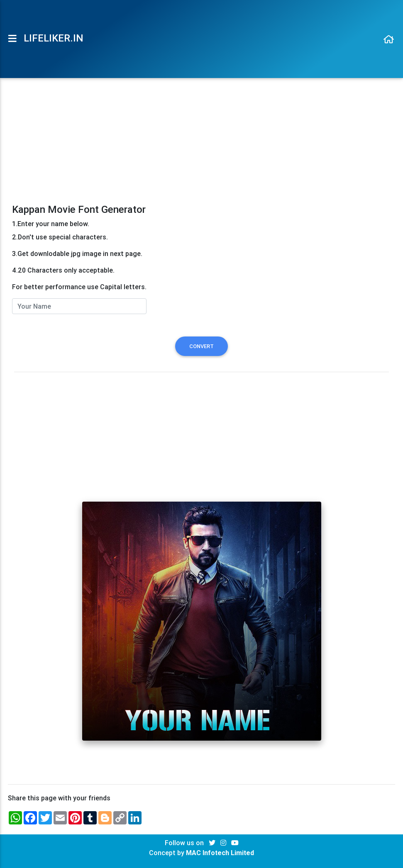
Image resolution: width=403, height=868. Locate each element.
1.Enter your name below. (51, 224)
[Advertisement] (202, 139)
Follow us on (185, 843)
